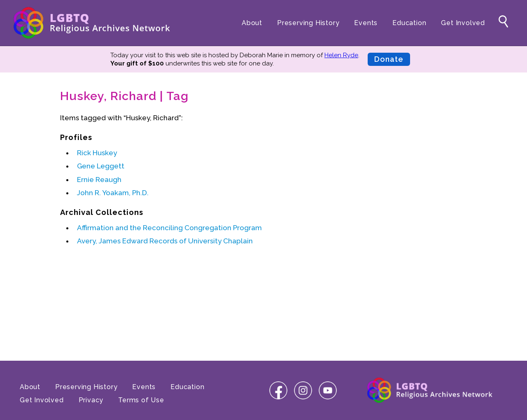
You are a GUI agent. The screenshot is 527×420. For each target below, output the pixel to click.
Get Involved (463, 23)
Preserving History (308, 23)
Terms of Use (141, 400)
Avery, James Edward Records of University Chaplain (165, 241)
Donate (389, 59)
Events (366, 23)
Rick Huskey (97, 153)
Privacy (91, 400)
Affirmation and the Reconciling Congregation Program (169, 228)
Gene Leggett (101, 166)
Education (409, 23)
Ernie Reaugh (99, 180)
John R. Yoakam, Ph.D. (113, 193)
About (252, 23)
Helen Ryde (341, 55)
